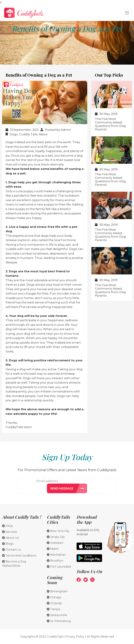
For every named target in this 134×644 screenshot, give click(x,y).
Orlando (54, 603)
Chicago (54, 597)
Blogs (8, 544)
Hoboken (55, 543)
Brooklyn (55, 561)
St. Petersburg (59, 621)
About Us (10, 538)
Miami (53, 549)
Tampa (53, 609)
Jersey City (56, 537)
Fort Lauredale (59, 567)
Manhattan (56, 555)
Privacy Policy (75, 637)
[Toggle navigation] (127, 13)
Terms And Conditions (19, 556)
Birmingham (57, 591)
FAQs (7, 526)
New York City (58, 531)
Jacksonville (57, 615)
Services (10, 532)
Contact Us (12, 550)
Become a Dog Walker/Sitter (14, 564)
